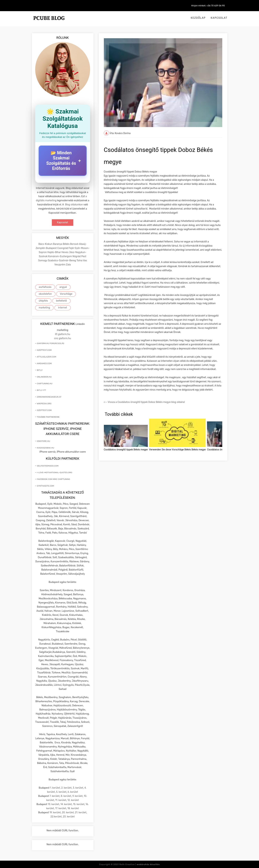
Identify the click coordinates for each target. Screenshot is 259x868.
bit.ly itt (41, 390)
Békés (66, 244)
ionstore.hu (44, 441)
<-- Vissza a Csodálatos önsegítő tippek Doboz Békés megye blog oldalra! (144, 402)
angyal (63, 287)
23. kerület (69, 816)
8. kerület (66, 796)
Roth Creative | (140, 864)
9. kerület (78, 796)
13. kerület (53, 804)
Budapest (52, 248)
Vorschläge (66, 294)
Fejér (72, 248)
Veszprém (60, 264)
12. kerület (73, 800)
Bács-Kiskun (46, 244)
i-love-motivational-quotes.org (55, 472)
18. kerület (73, 808)
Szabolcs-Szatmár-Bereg (62, 260)
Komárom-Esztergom (60, 256)
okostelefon (45, 294)
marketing (44, 307)
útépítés (43, 301)
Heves (65, 252)
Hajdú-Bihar (54, 252)
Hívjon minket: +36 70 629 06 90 (208, 6)
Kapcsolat (219, 18)
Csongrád (63, 248)
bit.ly (40, 370)
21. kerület (81, 812)
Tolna (80, 260)
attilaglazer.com (47, 357)
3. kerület (78, 788)
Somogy (43, 260)
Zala (68, 264)
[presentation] (217, 435)
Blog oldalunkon (74, 205)
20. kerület (68, 812)
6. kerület (73, 792)
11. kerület (61, 800)
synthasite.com (45, 486)
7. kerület (55, 796)
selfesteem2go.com (48, 466)
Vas (85, 260)
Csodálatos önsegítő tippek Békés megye (126, 450)
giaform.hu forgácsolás (51, 343)
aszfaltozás (45, 287)
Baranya (58, 244)
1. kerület (55, 788)
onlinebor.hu (44, 377)
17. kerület (61, 808)
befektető (61, 301)
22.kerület (56, 816)
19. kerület (55, 812)
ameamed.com (44, 363)
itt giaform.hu (63, 334)
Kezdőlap (198, 18)
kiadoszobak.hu (46, 448)
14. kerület (66, 804)
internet (62, 307)
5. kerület (61, 792)
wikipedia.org (44, 403)
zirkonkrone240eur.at (49, 397)
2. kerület (66, 788)
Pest (84, 256)
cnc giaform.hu (62, 338)
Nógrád (77, 256)
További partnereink (48, 417)
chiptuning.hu (45, 383)
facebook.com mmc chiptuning (54, 479)
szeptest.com (44, 350)
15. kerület (79, 804)
